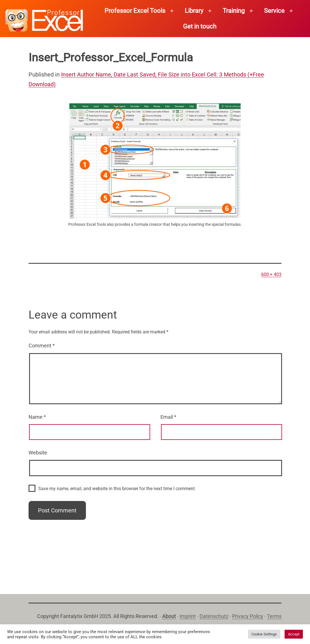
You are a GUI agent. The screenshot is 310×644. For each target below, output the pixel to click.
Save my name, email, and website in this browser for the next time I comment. (117, 489)
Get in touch (200, 26)
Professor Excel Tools (135, 11)
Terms (274, 616)
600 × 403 (271, 274)
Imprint (188, 616)
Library (194, 11)
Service (274, 11)
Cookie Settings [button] (264, 634)
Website (38, 453)
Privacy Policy (248, 616)
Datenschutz (214, 616)
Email (168, 417)
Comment (42, 346)
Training (234, 11)
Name (37, 417)
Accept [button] (294, 634)
